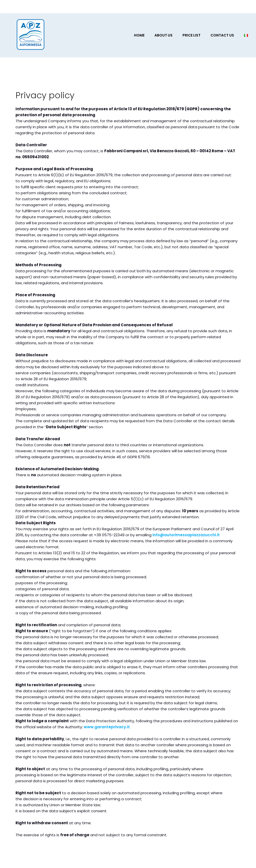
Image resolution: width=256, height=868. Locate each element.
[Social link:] (219, 6)
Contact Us (222, 35)
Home (139, 35)
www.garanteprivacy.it (107, 727)
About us (163, 35)
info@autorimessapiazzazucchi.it (186, 535)
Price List (191, 35)
